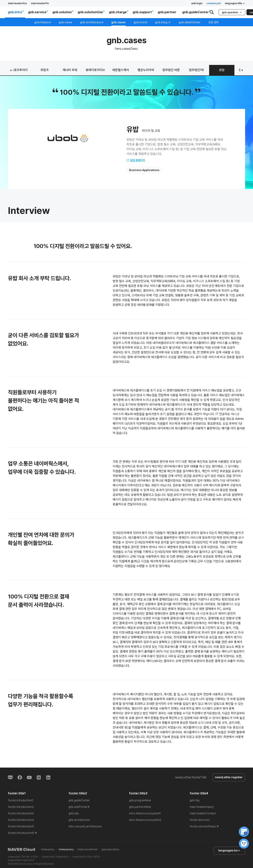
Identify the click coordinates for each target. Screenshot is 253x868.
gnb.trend (140, 22)
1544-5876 (93, 857)
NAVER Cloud (22, 850)
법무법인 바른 (171, 70)
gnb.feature (43, 22)
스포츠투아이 (19, 70)
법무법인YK (196, 70)
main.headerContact (203, 813)
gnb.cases (118, 22)
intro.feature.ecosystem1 (145, 813)
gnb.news (65, 22)
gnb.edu (74, 813)
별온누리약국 (146, 70)
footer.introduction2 (21, 807)
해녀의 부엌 (70, 70)
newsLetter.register (229, 777)
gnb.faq (195, 800)
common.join (214, 3)
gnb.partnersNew (140, 807)
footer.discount (200, 820)
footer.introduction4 (21, 820)
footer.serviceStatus (203, 826)
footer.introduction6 (21, 833)
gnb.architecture (92, 22)
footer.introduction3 (21, 813)
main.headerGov (17, 3)
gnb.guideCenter (79, 800)
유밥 (222, 70)
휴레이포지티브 (95, 70)
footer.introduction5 (21, 826)
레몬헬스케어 (121, 70)
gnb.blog (163, 22)
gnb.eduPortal (78, 807)
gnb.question (232, 12)
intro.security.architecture (85, 826)
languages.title (235, 3)
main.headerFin (40, 3)
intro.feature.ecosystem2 (145, 820)
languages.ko (229, 851)
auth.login (197, 3)
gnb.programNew (140, 800)
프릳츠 (45, 70)
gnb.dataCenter (190, 22)
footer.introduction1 (21, 800)
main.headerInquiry (202, 807)
